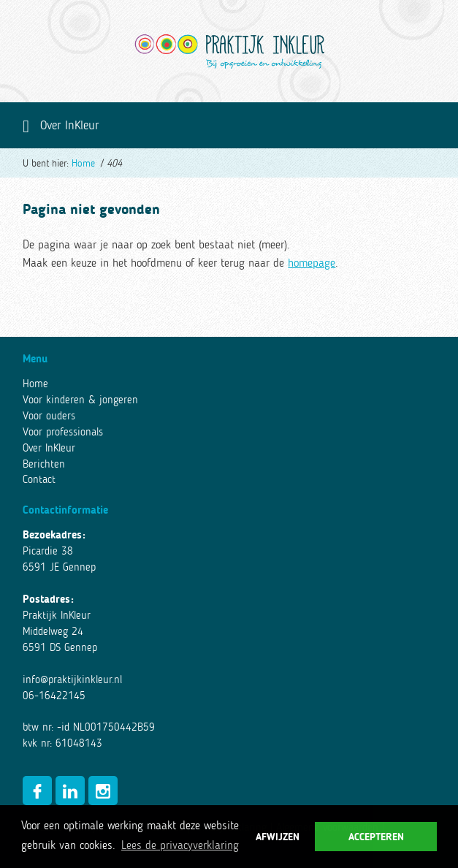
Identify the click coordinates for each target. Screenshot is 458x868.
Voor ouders (49, 416)
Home (83, 163)
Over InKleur (49, 448)
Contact (39, 479)
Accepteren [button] (376, 837)
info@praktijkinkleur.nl (72, 679)
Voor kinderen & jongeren (80, 400)
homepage (312, 262)
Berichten (44, 464)
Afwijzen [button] (278, 837)
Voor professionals (63, 432)
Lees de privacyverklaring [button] (180, 845)
